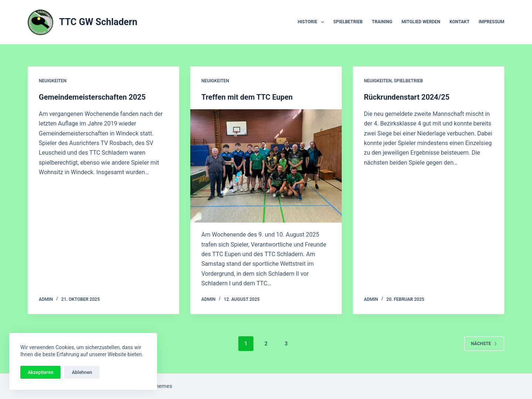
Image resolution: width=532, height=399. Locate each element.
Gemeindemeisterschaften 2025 (92, 97)
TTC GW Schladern (98, 22)
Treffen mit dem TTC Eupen (247, 97)
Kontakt (460, 22)
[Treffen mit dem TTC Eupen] (266, 166)
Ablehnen (82, 372)
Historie (312, 22)
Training (382, 22)
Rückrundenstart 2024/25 (407, 97)
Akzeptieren (40, 372)
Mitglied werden (421, 22)
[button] (323, 22)
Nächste (484, 344)
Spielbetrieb (348, 22)
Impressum (492, 22)
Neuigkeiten (53, 81)
